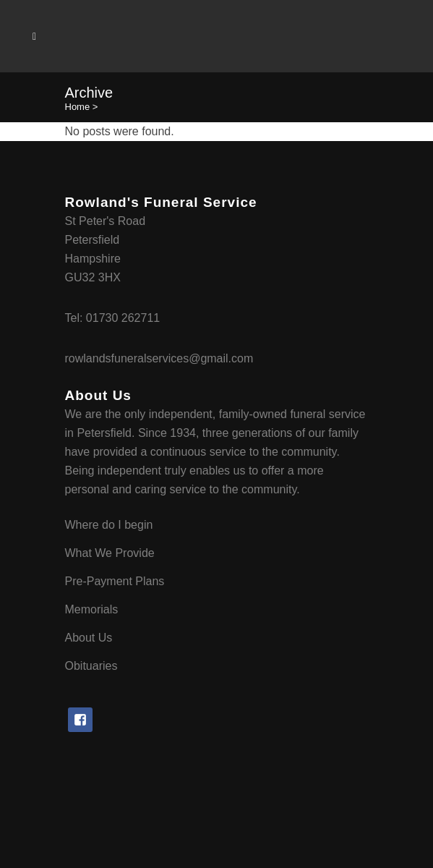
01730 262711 (123, 318)
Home (78, 107)
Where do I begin (109, 525)
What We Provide (110, 553)
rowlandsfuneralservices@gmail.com (159, 358)
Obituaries (91, 666)
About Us (89, 638)
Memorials (92, 609)
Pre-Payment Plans (115, 581)
